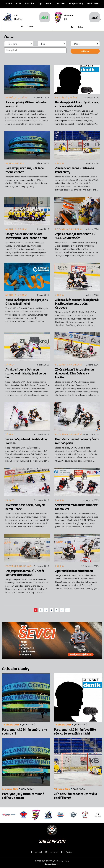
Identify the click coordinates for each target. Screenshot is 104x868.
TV (22, 26)
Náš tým (29, 3)
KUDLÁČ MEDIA (48, 861)
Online (31, 26)
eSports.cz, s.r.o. (62, 861)
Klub (18, 3)
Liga (40, 3)
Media (49, 3)
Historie (61, 3)
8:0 (45, 17)
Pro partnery (76, 3)
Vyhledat (85, 51)
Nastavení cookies (52, 864)
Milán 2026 (93, 3)
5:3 (95, 17)
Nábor (9, 3)
